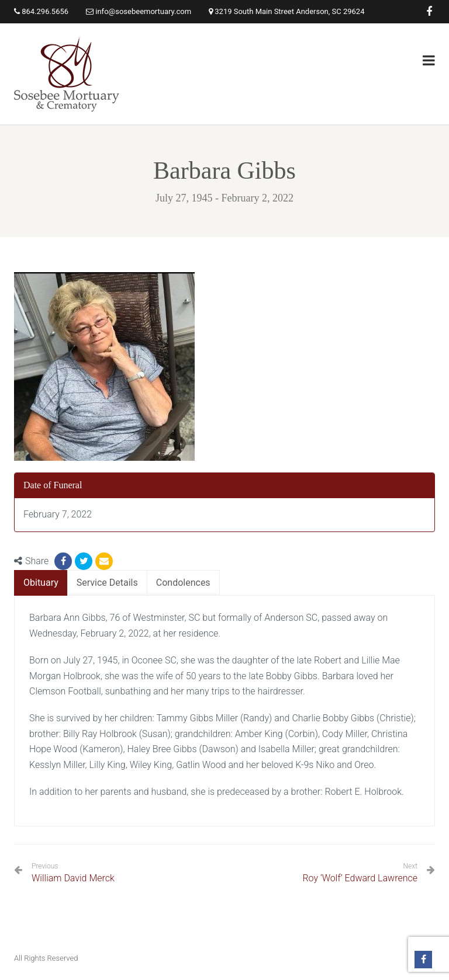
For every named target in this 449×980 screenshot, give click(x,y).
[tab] (41, 583)
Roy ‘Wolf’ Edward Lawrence (360, 878)
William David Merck (73, 873)
